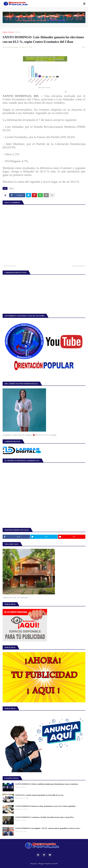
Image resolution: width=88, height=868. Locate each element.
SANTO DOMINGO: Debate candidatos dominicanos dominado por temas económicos (47, 784)
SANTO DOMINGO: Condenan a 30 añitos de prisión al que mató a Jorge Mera (44, 817)
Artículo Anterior (10, 266)
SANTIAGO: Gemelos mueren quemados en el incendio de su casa (39, 795)
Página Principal (8, 32)
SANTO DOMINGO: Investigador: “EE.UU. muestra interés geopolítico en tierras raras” (48, 828)
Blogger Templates (45, 864)
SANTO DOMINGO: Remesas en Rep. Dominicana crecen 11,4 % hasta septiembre (46, 806)
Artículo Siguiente (78, 266)
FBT (56, 864)
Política (18, 32)
